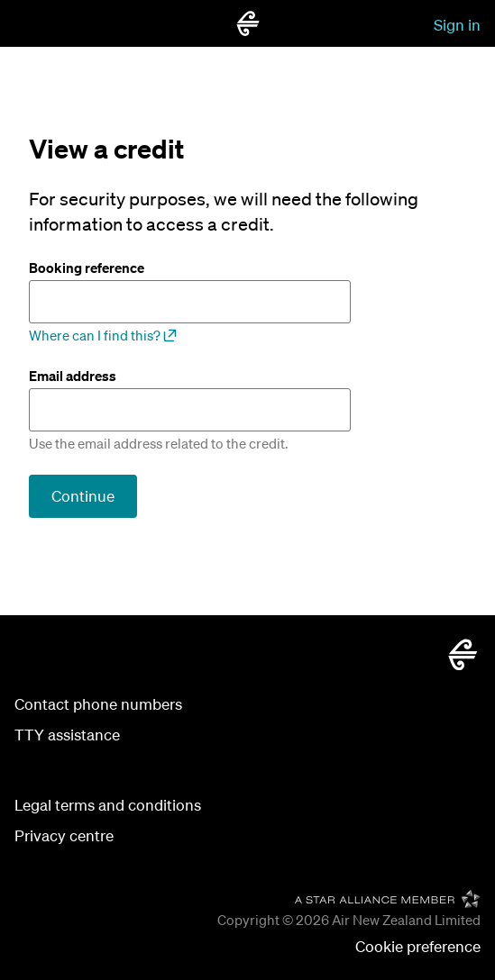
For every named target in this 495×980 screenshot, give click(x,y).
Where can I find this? (103, 335)
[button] (418, 947)
